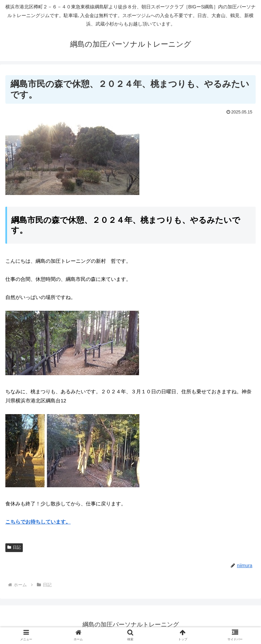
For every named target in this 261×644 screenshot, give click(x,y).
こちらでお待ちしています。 (38, 522)
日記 (14, 547)
